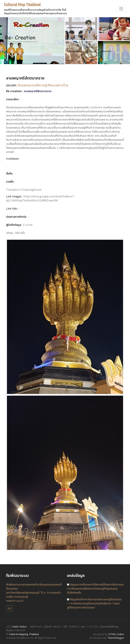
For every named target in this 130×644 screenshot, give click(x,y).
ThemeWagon (116, 638)
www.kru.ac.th (15, 601)
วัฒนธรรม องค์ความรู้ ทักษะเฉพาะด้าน (43, 86)
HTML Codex (116, 634)
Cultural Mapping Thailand (24, 634)
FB (9, 609)
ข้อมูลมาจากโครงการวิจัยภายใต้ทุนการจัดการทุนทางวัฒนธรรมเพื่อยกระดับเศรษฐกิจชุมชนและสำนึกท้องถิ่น (95, 588)
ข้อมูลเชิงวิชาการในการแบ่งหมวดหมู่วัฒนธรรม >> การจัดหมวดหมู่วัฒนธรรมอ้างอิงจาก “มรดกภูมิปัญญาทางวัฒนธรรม (94, 603)
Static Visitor (20, 626)
